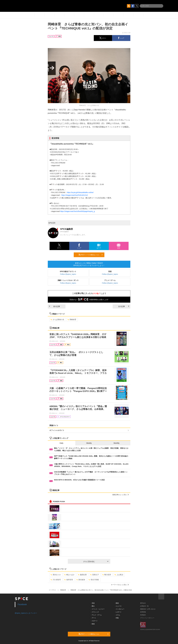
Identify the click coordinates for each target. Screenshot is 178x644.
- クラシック (95, 612)
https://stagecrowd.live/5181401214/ (75, 195)
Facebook (22, 604)
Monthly (116, 443)
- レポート (118, 612)
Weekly (89, 443)
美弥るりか (56, 575)
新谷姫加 (81, 580)
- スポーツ (94, 621)
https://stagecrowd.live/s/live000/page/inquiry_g (77, 211)
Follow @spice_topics (68, 274)
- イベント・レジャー (98, 609)
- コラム (118, 615)
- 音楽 (93, 603)
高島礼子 (95, 575)
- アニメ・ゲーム (96, 615)
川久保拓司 (56, 580)
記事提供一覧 (144, 606)
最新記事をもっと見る (120, 495)
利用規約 (143, 615)
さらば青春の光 (57, 320)
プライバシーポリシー (147, 618)
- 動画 (117, 603)
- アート (93, 618)
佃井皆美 (69, 580)
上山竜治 (119, 575)
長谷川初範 (94, 580)
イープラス (52, 590)
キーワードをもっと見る (120, 585)
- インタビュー (120, 609)
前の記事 (54, 306)
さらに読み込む (96, 561)
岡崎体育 (72, 320)
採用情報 (143, 612)
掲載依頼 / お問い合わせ (148, 609)
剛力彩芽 (107, 575)
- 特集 (117, 618)
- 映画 (93, 624)
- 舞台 (93, 606)
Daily (62, 443)
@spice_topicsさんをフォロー (26, 613)
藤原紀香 (82, 575)
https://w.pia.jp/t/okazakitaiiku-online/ (80, 192)
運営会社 (143, 603)
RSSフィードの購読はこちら (91, 255)
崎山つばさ (69, 575)
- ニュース (118, 606)
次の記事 (124, 306)
